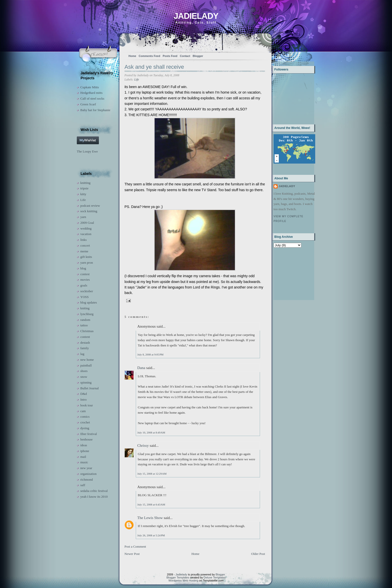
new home (87, 360)
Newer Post (132, 554)
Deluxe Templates (215, 577)
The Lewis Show (150, 518)
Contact (185, 56)
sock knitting (89, 211)
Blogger (198, 56)
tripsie (84, 188)
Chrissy (143, 446)
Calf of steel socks (92, 98)
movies (85, 280)
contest (85, 274)
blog (83, 268)
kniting (85, 308)
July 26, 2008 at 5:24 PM (151, 535)
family (85, 348)
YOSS (84, 297)
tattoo (84, 325)
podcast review (90, 206)
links (83, 240)
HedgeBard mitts (91, 93)
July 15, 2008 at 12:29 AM (152, 474)
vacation (86, 234)
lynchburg (87, 314)
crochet (85, 422)
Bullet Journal (89, 388)
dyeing (85, 428)
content (85, 337)
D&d (84, 394)
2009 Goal (87, 223)
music (84, 462)
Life (83, 200)
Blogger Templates (178, 577)
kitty (83, 194)
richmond (87, 480)
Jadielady (196, 16)
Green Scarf (88, 104)
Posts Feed (170, 56)
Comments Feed (150, 56)
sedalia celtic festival (94, 491)
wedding (86, 228)
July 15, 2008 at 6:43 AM (151, 504)
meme (84, 251)
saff (83, 485)
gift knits (86, 257)
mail (83, 457)
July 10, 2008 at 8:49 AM (151, 432)
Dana (141, 368)
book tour (87, 405)
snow (84, 377)
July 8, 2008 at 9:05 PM (150, 354)
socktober (87, 291)
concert (85, 245)
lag (82, 354)
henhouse (86, 439)
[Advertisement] (289, 273)
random (85, 320)
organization (88, 474)
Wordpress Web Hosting (183, 580)
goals (84, 285)
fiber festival (89, 434)
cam (83, 411)
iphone (85, 451)
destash (85, 343)
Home (132, 56)
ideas (84, 445)
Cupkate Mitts (90, 87)
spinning (86, 382)
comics (85, 417)
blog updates (89, 302)
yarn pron (87, 263)
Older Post (258, 554)
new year (86, 468)
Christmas (87, 331)
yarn (83, 217)
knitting (85, 183)
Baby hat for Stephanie (95, 110)
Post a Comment (135, 546)
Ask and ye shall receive (154, 67)
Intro (83, 399)
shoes (84, 371)
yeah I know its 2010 (94, 497)
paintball (86, 365)
